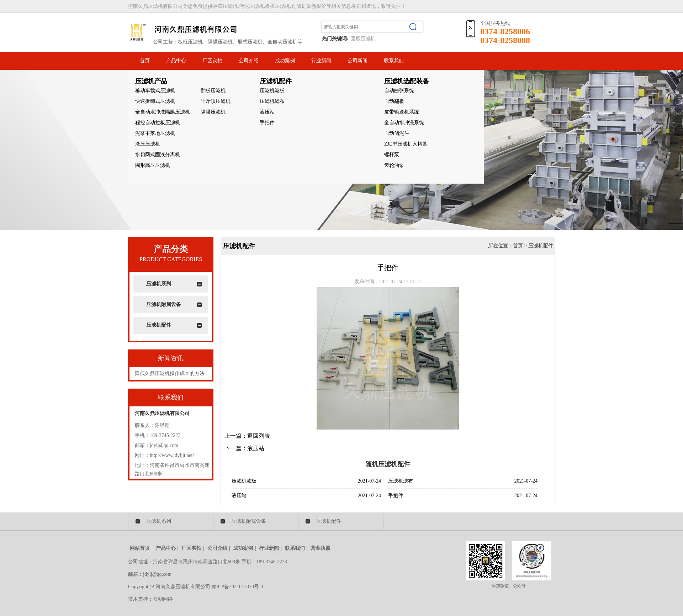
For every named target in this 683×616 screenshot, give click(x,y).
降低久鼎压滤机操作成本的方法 (170, 373)
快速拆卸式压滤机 (155, 101)
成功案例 (285, 61)
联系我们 (394, 61)
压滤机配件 (159, 325)
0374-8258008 (505, 40)
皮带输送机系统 (402, 112)
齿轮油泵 (394, 165)
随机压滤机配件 (388, 464)
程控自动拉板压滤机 (158, 123)
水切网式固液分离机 (158, 155)
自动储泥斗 (397, 133)
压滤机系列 (159, 284)
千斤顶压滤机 (216, 101)
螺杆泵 (392, 155)
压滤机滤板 (272, 91)
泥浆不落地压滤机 (155, 133)
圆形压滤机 (363, 39)
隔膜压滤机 (213, 112)
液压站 (267, 112)
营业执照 (321, 548)
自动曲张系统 (399, 91)
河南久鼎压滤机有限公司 (162, 413)
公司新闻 (358, 61)
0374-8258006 (505, 31)
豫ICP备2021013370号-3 (237, 587)
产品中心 (176, 61)
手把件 (267, 123)
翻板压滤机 (213, 91)
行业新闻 (321, 61)
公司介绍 (249, 61)
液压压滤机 (148, 144)
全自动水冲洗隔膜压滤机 (163, 112)
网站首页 (140, 548)
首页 (145, 61)
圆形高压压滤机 (153, 165)
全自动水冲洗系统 (404, 123)
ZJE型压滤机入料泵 (406, 144)
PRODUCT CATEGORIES (171, 259)
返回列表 (259, 436)
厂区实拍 (212, 61)
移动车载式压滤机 (155, 91)
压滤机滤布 (272, 101)
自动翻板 (394, 101)
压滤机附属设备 (164, 304)
